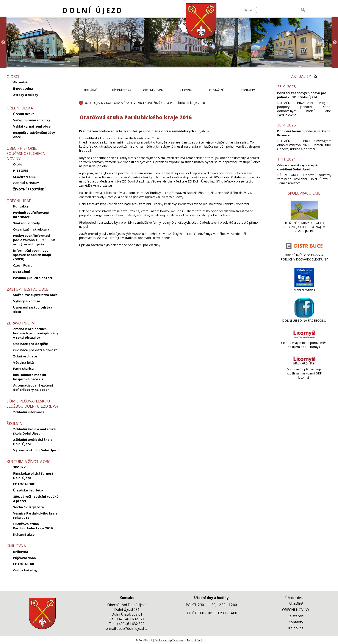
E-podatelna (23, 88)
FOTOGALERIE (24, 484)
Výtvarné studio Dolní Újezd (36, 450)
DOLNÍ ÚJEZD (93, 10)
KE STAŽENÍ (216, 90)
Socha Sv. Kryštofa (28, 507)
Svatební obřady (27, 223)
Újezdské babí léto (28, 490)
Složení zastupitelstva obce (35, 295)
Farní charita (23, 368)
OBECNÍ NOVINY (26, 183)
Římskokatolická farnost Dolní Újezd (33, 476)
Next (335, 42)
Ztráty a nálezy (26, 95)
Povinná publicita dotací (33, 278)
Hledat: (248, 10)
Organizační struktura (31, 229)
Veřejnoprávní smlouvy (32, 120)
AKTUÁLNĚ (90, 90)
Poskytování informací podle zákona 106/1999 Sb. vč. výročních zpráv (35, 240)
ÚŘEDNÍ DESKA (122, 90)
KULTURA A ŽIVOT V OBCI (125, 103)
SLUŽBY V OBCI (25, 177)
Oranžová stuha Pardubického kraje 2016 (33, 526)
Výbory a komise (27, 301)
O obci (18, 164)
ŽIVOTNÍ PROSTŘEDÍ (29, 189)
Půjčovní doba (24, 558)
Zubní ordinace (25, 356)
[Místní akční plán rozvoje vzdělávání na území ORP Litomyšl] (304, 365)
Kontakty (21, 206)
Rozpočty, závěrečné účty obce (34, 135)
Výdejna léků (23, 362)
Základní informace (29, 412)
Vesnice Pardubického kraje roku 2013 (35, 515)
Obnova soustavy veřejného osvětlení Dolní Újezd (299, 167)
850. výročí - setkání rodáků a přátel (36, 499)
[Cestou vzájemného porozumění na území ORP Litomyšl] (304, 339)
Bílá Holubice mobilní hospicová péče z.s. (30, 377)
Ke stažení (21, 271)
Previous (3, 42)
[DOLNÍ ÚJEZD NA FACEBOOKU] (304, 316)
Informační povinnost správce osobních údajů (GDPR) (32, 255)
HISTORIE (21, 170)
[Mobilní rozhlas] (304, 286)
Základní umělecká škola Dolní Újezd (33, 442)
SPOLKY (19, 467)
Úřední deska (24, 114)
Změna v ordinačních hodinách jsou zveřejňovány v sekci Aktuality (36, 333)
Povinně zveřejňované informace (31, 215)
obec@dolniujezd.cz (132, 628)
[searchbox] (278, 10)
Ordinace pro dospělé (31, 344)
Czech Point (23, 265)
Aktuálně (20, 82)
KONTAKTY (248, 90)
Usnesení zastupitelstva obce (33, 309)
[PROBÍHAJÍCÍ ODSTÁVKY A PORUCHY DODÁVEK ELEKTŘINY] (304, 251)
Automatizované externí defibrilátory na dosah (33, 387)
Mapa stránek (195, 640)
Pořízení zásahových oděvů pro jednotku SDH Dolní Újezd (302, 95)
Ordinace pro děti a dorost (35, 350)
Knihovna (21, 552)
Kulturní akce (24, 534)
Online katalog (25, 570)
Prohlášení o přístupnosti (170, 640)
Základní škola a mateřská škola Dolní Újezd (34, 431)
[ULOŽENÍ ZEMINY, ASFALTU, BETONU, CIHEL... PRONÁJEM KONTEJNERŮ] (304, 219)
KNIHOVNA (185, 90)
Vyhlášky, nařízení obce (32, 126)
